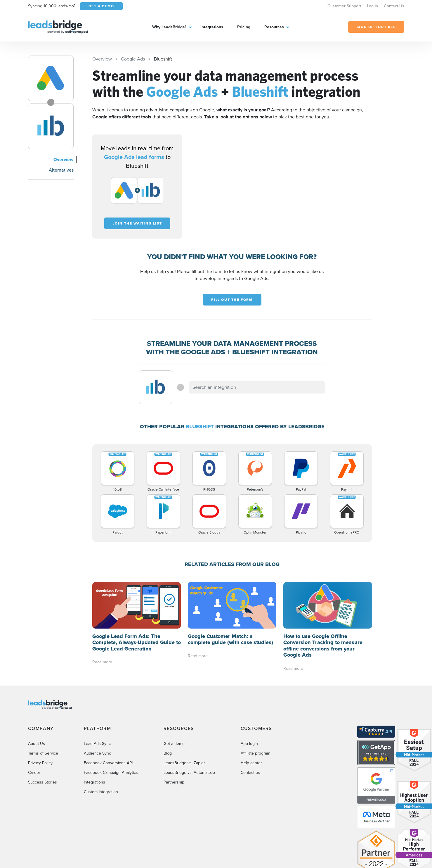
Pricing (244, 27)
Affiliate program (255, 747)
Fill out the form (232, 300)
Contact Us (394, 6)
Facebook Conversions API (108, 757)
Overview (64, 159)
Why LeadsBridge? (169, 27)
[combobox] (257, 387)
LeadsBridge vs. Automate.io (189, 766)
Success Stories (42, 776)
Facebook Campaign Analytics (111, 766)
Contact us (250, 766)
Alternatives (61, 170)
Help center (251, 757)
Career (34, 766)
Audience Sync (97, 747)
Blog (168, 747)
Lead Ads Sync (97, 737)
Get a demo (174, 737)
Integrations (212, 27)
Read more (102, 662)
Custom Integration (101, 786)
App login (249, 737)
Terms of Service (43, 747)
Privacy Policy (40, 757)
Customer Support (344, 6)
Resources (274, 27)
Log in (372, 6)
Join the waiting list (137, 223)
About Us (37, 737)
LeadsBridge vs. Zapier (184, 757)
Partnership (174, 776)
